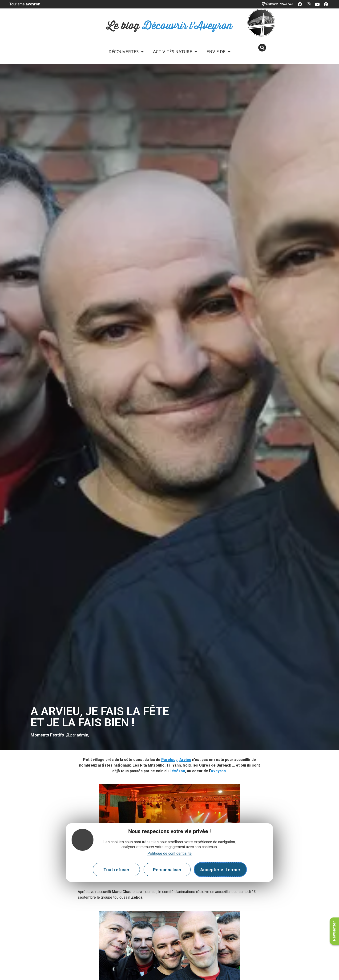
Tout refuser (116, 870)
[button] (262, 48)
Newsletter (334, 931)
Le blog (170, 26)
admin (82, 735)
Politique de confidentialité (169, 853)
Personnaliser (167, 870)
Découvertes (126, 51)
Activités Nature (175, 51)
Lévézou (177, 771)
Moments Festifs (47, 735)
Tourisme (25, 4)
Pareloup (169, 760)
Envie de (218, 51)
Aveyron (218, 771)
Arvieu (185, 760)
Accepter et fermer (220, 870)
